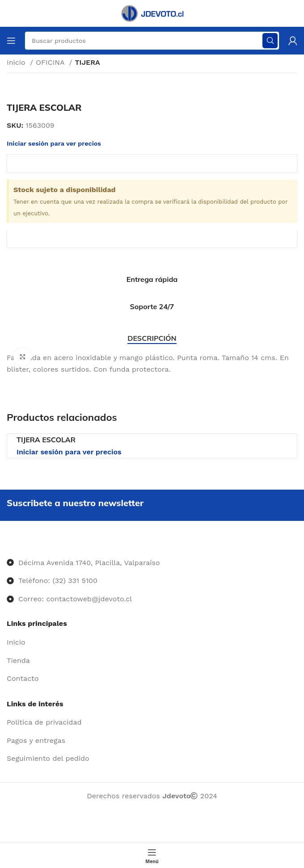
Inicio (17, 62)
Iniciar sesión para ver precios (69, 452)
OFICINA (51, 62)
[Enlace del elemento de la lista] (152, 642)
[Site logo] (152, 13)
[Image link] (7, 544)
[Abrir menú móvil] (11, 41)
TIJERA (87, 62)
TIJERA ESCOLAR (46, 440)
